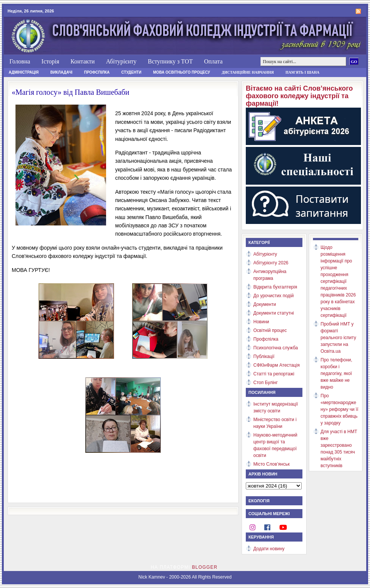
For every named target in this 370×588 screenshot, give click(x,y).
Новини (261, 322)
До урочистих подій (274, 296)
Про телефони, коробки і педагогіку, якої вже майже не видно (336, 373)
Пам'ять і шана (302, 72)
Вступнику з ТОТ (170, 61)
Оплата (213, 61)
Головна (20, 61)
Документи (265, 304)
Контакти (83, 61)
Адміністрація (24, 72)
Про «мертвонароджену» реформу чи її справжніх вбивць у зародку (339, 409)
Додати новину (269, 549)
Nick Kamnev (152, 577)
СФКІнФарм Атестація (277, 365)
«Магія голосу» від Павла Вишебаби (70, 92)
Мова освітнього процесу (181, 72)
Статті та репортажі (274, 374)
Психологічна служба (276, 348)
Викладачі (61, 72)
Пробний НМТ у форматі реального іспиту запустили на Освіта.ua (338, 338)
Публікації (264, 357)
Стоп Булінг (266, 383)
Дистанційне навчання (248, 72)
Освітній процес (270, 330)
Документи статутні (274, 313)
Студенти (131, 72)
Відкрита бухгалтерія (275, 287)
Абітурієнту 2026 (271, 263)
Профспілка (97, 72)
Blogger (205, 567)
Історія (50, 61)
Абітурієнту (121, 61)
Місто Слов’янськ (271, 464)
